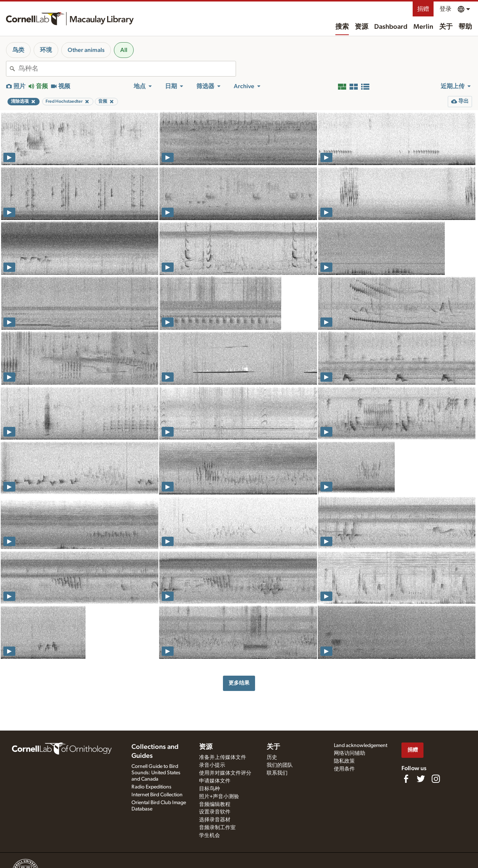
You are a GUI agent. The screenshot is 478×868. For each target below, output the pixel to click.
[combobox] (127, 69)
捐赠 (423, 9)
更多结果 (239, 683)
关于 (446, 27)
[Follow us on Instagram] (436, 779)
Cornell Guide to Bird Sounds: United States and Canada (156, 773)
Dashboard (391, 27)
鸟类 (18, 50)
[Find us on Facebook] (406, 779)
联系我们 (277, 773)
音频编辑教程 (215, 805)
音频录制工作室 (217, 828)
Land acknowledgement (361, 745)
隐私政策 (344, 761)
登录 (446, 9)
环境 (46, 50)
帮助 (465, 27)
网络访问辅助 (350, 753)
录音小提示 (212, 765)
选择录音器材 (215, 820)
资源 (361, 27)
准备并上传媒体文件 (223, 757)
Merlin (423, 27)
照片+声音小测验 (219, 797)
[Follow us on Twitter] (421, 779)
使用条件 (344, 769)
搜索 (342, 27)
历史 (272, 757)
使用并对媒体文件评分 (225, 773)
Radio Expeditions (151, 787)
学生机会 (209, 836)
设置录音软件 (215, 812)
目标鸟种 (209, 789)
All (124, 50)
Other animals (86, 50)
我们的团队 (280, 765)
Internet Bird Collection (157, 795)
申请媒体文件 (215, 781)
